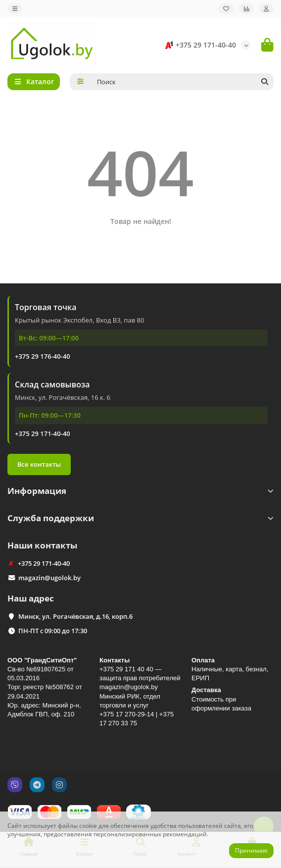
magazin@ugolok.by (49, 578)
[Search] (183, 82)
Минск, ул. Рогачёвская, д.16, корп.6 (75, 616)
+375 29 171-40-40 (199, 45)
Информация (140, 491)
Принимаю (251, 850)
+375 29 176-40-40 (43, 356)
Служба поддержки (140, 518)
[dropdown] (15, 9)
